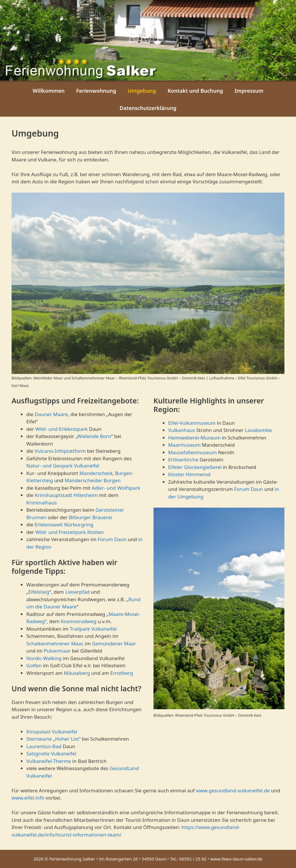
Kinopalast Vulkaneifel (52, 732)
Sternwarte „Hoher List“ (53, 739)
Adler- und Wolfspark (116, 488)
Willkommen (49, 91)
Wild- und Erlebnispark (61, 429)
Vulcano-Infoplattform (60, 451)
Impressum (249, 91)
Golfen (34, 665)
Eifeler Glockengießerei (195, 467)
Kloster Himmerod (189, 474)
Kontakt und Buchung (195, 91)
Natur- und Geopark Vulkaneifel (63, 466)
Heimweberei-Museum (195, 438)
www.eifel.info (28, 798)
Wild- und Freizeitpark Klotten (69, 532)
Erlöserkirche (183, 460)
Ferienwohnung (96, 91)
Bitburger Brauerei (90, 517)
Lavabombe (258, 430)
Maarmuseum (184, 445)
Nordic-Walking (44, 658)
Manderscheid (96, 473)
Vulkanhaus (182, 430)
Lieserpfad (77, 592)
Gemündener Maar (114, 643)
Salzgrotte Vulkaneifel (51, 754)
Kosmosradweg (78, 621)
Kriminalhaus (41, 503)
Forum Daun (112, 539)
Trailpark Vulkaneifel (93, 629)
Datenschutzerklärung (148, 108)
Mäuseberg (77, 673)
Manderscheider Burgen (92, 480)
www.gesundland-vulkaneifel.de (233, 790)
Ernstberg (122, 673)
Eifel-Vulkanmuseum (192, 423)
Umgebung (142, 91)
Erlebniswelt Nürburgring (64, 525)
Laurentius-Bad (44, 746)
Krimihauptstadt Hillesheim (66, 495)
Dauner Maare (51, 414)
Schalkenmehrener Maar (54, 643)
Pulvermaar (57, 651)
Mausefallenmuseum (193, 452)
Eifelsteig (39, 592)
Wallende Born (94, 436)
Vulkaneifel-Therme (49, 761)
